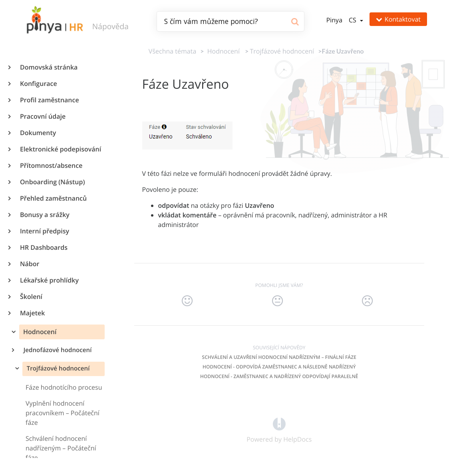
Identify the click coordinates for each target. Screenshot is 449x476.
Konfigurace (38, 84)
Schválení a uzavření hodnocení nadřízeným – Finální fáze (279, 357)
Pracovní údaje (42, 116)
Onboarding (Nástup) (52, 182)
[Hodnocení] (222, 51)
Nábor (29, 264)
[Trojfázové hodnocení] (282, 51)
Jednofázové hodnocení (57, 350)
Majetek (32, 313)
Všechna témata (172, 51)
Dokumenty (38, 133)
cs (353, 20)
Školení (31, 297)
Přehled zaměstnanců (53, 198)
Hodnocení (39, 332)
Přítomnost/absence (51, 165)
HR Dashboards (43, 247)
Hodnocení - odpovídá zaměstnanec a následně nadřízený (279, 367)
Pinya (334, 20)
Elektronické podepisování (60, 149)
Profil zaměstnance (49, 100)
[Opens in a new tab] (279, 423)
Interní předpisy (44, 231)
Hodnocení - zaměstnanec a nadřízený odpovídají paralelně (279, 376)
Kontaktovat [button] (398, 19)
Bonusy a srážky (44, 215)
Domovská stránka (48, 67)
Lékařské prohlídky (49, 280)
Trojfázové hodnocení (58, 368)
